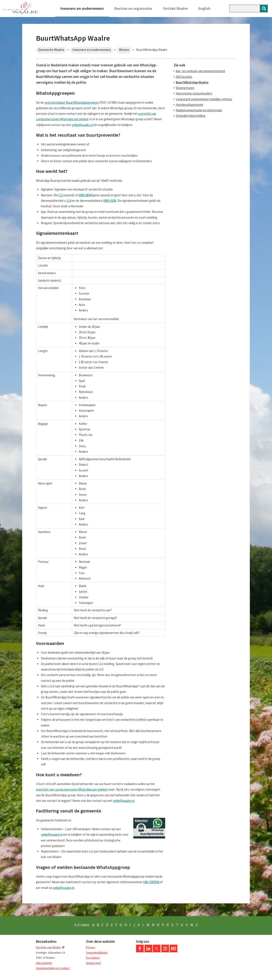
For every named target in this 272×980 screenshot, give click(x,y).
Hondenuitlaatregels (190, 105)
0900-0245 (110, 201)
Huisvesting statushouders (194, 93)
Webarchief (93, 963)
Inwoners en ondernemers (82, 8)
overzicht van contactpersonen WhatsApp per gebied (71, 789)
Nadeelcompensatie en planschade (199, 110)
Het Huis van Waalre (48, 947)
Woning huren (185, 88)
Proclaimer (93, 958)
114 (69, 201)
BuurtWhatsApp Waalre (192, 82)
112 (61, 195)
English (204, 8)
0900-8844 (85, 195)
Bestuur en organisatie (133, 8)
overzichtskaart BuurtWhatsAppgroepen (72, 102)
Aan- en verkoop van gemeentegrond (200, 71)
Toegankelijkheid (97, 953)
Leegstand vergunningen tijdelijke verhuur (204, 99)
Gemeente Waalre (51, 50)
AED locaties (184, 77)
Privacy (91, 947)
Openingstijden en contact (53, 968)
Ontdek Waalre (175, 8)
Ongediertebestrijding (191, 116)
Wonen (124, 50)
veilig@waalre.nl (82, 125)
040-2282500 (152, 882)
